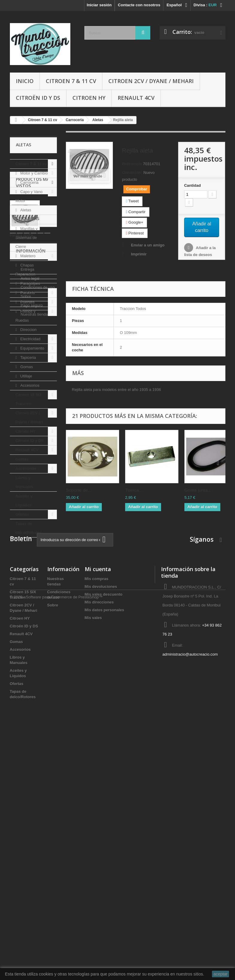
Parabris (27, 293)
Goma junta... (198, 490)
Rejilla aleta (22, 611)
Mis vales (93, 863)
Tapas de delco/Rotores (29, 528)
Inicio (25, 81)
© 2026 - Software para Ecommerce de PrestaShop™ (56, 964)
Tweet (132, 201)
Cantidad (192, 185)
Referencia (132, 164)
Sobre (25, 728)
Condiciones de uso (37, 719)
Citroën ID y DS (38, 98)
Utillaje (26, 376)
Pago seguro (31, 737)
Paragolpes (29, 283)
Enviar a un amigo (148, 245)
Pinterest (135, 233)
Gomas (26, 367)
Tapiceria (28, 357)
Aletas (25, 210)
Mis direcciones (99, 847)
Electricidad (30, 339)
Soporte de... (79, 490)
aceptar (220, 974)
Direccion (28, 330)
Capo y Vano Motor (29, 196)
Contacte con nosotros (139, 5)
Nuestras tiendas (35, 746)
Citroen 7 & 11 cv (71, 81)
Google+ (134, 222)
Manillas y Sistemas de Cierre (27, 238)
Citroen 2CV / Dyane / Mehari (151, 81)
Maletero (27, 256)
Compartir (135, 212)
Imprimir (139, 254)
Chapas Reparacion (26, 270)
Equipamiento (32, 348)
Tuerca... (134, 490)
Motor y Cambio (33, 173)
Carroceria (29, 182)
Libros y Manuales (24, 482)
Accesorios (29, 385)
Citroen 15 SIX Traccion (29, 399)
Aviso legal (29, 710)
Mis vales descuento (104, 840)
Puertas (26, 219)
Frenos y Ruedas (26, 316)
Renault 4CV (136, 98)
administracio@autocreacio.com (190, 900)
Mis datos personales (104, 855)
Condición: (132, 173)
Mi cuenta (98, 814)
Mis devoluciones (101, 832)
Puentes (27, 302)
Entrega (27, 701)
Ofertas (22, 514)
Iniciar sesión (99, 5)
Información (31, 685)
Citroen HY (89, 98)
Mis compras (97, 824)
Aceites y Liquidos (24, 500)
